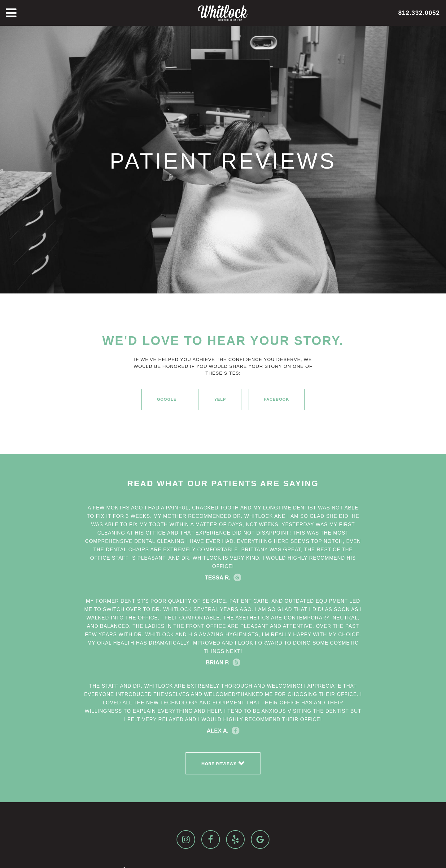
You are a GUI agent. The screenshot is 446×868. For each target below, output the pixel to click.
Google (167, 399)
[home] (223, 13)
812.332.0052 (419, 13)
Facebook (277, 399)
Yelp (220, 399)
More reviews (223, 763)
